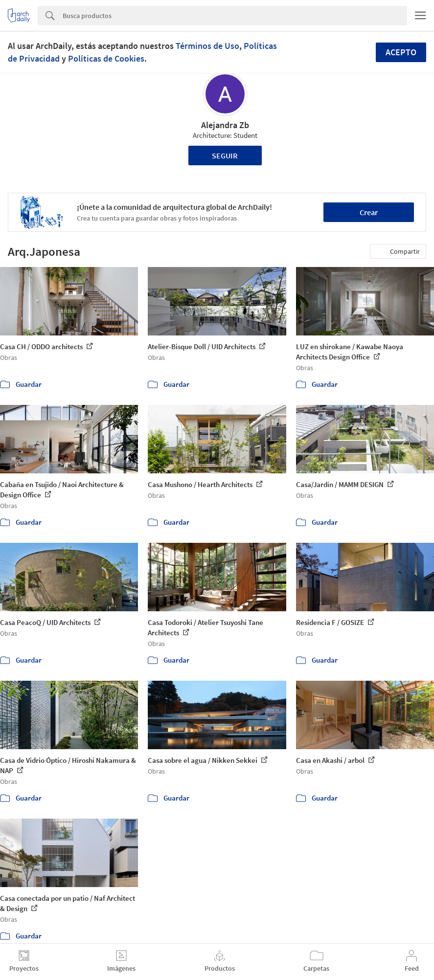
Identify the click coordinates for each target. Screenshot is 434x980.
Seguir (225, 156)
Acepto (401, 52)
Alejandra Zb (225, 125)
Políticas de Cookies (106, 58)
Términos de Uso (207, 46)
